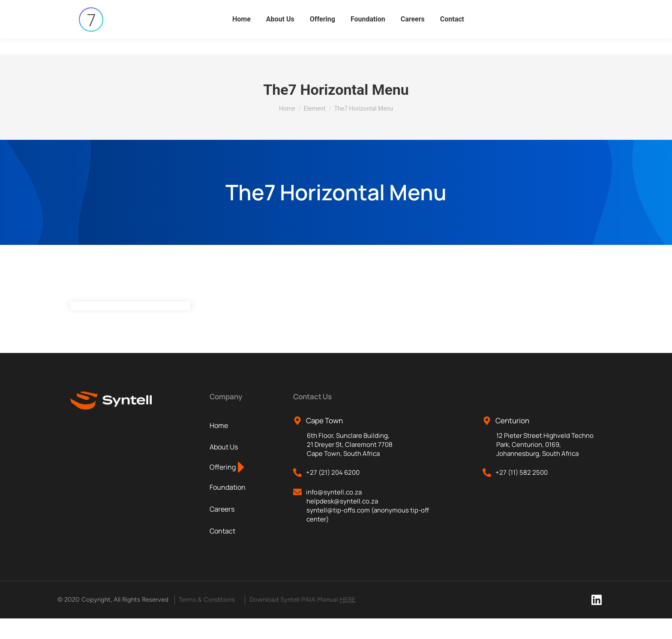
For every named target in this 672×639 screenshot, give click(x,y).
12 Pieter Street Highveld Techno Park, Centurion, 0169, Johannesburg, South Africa (545, 465)
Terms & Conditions (207, 620)
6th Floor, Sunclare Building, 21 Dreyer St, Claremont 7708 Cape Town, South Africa (350, 465)
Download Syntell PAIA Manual (303, 620)
